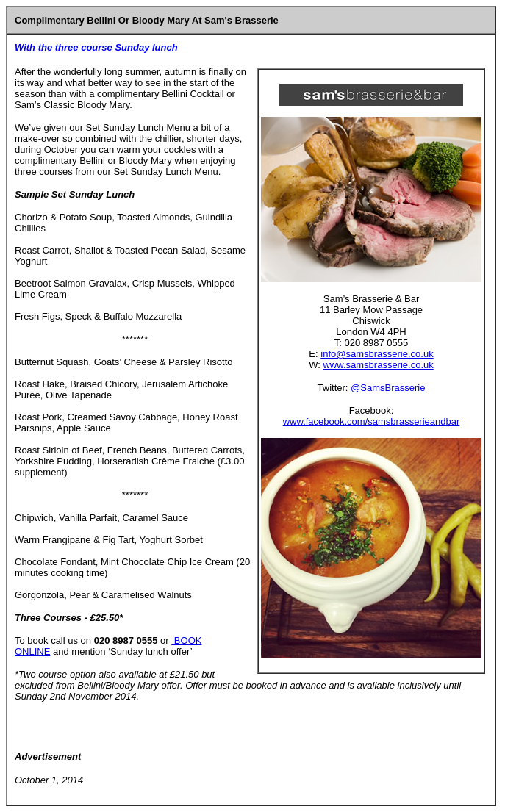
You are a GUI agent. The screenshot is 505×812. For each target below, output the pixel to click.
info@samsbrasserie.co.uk (377, 354)
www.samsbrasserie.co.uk (378, 365)
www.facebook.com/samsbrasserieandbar (372, 421)
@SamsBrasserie (388, 388)
